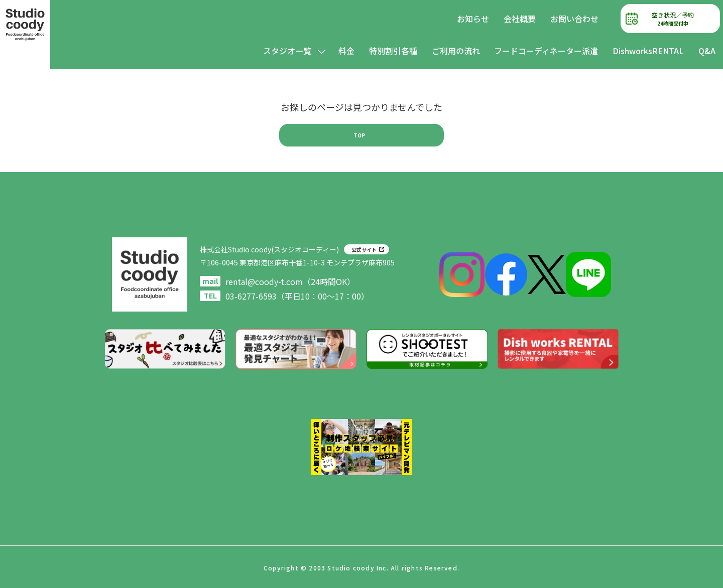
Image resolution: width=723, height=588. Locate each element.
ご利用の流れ (456, 51)
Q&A (707, 51)
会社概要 (520, 19)
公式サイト (364, 250)
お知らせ (473, 19)
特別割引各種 (393, 51)
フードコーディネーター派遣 (546, 51)
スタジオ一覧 (287, 51)
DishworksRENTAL (648, 51)
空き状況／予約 (673, 19)
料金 (346, 51)
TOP (359, 135)
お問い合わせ (574, 19)
